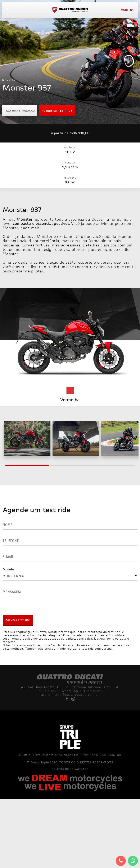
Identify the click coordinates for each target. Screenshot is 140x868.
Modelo (8, 569)
